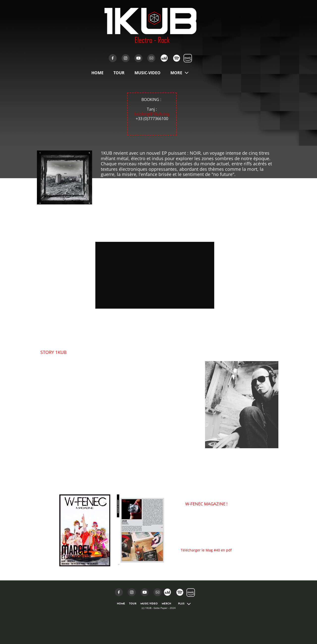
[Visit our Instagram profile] (126, 58)
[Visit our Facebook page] (113, 58)
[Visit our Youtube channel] (138, 58)
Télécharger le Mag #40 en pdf (206, 550)
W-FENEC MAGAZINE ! (206, 504)
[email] (151, 58)
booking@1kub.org (152, 114)
